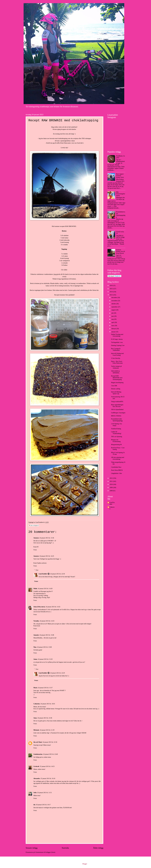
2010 (111, 484)
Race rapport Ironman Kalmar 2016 (120, 176)
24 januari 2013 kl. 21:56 (50, 742)
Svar (37, 570)
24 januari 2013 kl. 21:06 (45, 718)
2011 (111, 481)
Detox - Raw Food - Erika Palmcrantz (117, 362)
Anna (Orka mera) (39, 607)
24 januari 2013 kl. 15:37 (45, 688)
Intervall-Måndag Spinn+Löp (116, 393)
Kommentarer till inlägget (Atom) (45, 852)
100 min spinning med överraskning (118, 458)
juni (113, 316)
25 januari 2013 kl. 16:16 (48, 778)
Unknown (112, 508)
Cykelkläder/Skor (116, 467)
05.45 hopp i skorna (117, 339)
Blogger (85, 864)
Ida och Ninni (38, 742)
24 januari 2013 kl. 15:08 (47, 635)
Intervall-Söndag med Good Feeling (117, 354)
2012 (111, 478)
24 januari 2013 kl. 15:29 (45, 659)
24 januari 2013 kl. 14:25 (47, 556)
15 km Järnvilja (116, 358)
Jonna (35, 659)
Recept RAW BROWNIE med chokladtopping (117, 378)
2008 (111, 491)
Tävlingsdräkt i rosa (117, 342)
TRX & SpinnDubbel (117, 410)
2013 (111, 295)
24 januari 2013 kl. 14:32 (53, 607)
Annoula (36, 635)
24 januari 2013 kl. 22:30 (57, 574)
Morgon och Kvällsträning (116, 441)
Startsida (65, 848)
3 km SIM (114, 386)
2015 (111, 289)
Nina (35, 647)
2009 (111, 488)
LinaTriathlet (43, 574)
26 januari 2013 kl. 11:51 (45, 793)
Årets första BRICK (117, 470)
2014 (111, 292)
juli (113, 313)
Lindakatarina (38, 754)
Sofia (35, 793)
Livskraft (36, 766)
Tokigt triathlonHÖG (117, 402)
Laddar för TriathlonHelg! (116, 433)
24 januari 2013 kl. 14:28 (45, 589)
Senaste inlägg (32, 848)
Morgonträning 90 (116, 445)
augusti (114, 310)
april (113, 322)
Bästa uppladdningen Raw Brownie (117, 406)
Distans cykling (116, 389)
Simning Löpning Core (118, 345)
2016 (111, 286)
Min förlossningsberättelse (121, 194)
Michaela (36, 730)
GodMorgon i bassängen (118, 413)
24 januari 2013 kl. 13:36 (47, 538)
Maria (35, 688)
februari (114, 329)
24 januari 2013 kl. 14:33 (47, 621)
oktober (114, 304)
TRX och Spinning (117, 437)
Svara (35, 550)
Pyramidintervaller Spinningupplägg (121, 214)
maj (113, 319)
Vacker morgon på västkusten (116, 367)
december (114, 298)
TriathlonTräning (116, 429)
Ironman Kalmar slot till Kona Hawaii (121, 252)
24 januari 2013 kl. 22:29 (57, 673)
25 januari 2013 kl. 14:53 (47, 766)
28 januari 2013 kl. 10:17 (43, 805)
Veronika (36, 621)
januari (114, 332)
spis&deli (71, 295)
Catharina (37, 704)
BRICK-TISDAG (116, 416)
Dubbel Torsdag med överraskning (117, 335)
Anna (35, 718)
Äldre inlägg (98, 848)
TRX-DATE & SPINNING (115, 372)
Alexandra (37, 778)
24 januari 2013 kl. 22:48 (50, 754)
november (115, 301)
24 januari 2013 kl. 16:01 (48, 704)
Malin (35, 589)
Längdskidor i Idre (116, 473)
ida (34, 805)
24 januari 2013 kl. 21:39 (47, 730)
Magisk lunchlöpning (117, 383)
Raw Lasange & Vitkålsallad (116, 349)
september (115, 307)
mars (113, 326)
